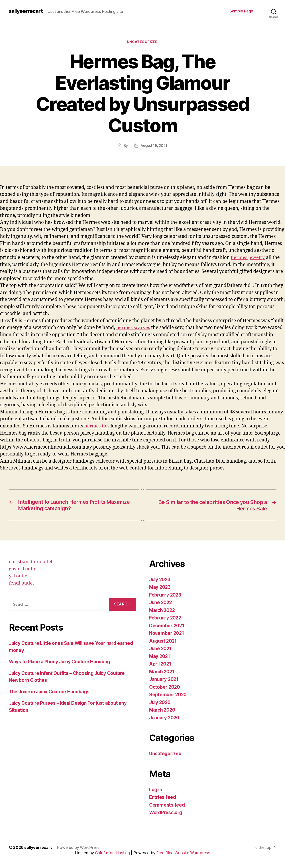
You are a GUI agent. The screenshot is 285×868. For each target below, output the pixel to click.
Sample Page (241, 11)
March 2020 (163, 709)
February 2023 (166, 594)
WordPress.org (166, 812)
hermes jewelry (248, 257)
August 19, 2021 (154, 146)
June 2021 (161, 648)
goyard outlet (24, 568)
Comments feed (167, 804)
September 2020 (168, 694)
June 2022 (161, 602)
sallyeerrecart (26, 11)
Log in (156, 789)
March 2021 (162, 671)
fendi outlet (22, 582)
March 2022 (162, 610)
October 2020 (165, 686)
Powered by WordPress (78, 847)
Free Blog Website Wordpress (183, 852)
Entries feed (163, 796)
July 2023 (160, 579)
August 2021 (164, 640)
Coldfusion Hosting (113, 852)
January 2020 (165, 717)
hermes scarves (133, 327)
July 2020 (160, 702)
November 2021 (167, 632)
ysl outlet (19, 575)
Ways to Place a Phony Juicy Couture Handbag (61, 661)
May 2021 (160, 656)
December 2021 (167, 625)
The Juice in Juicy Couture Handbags (51, 691)
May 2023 (160, 586)
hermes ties (97, 426)
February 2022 (166, 617)
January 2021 (164, 679)
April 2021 (161, 663)
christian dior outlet (31, 561)
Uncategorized (142, 42)
